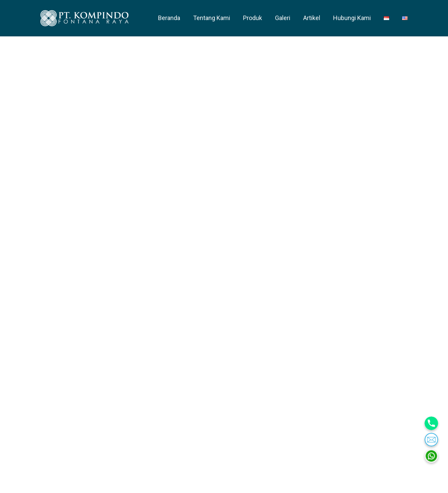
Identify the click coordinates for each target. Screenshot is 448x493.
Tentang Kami (212, 18)
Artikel (312, 18)
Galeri (283, 18)
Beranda (169, 18)
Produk (253, 18)
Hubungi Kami (352, 18)
